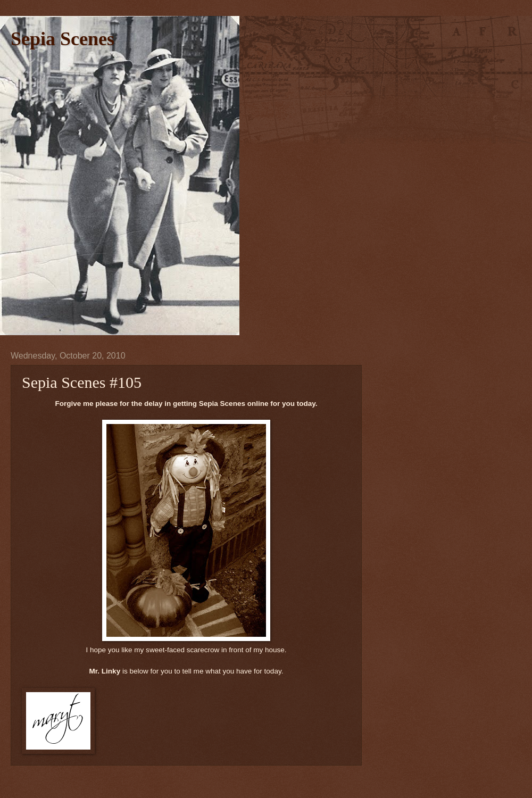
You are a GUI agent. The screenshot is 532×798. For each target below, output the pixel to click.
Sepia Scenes (63, 39)
